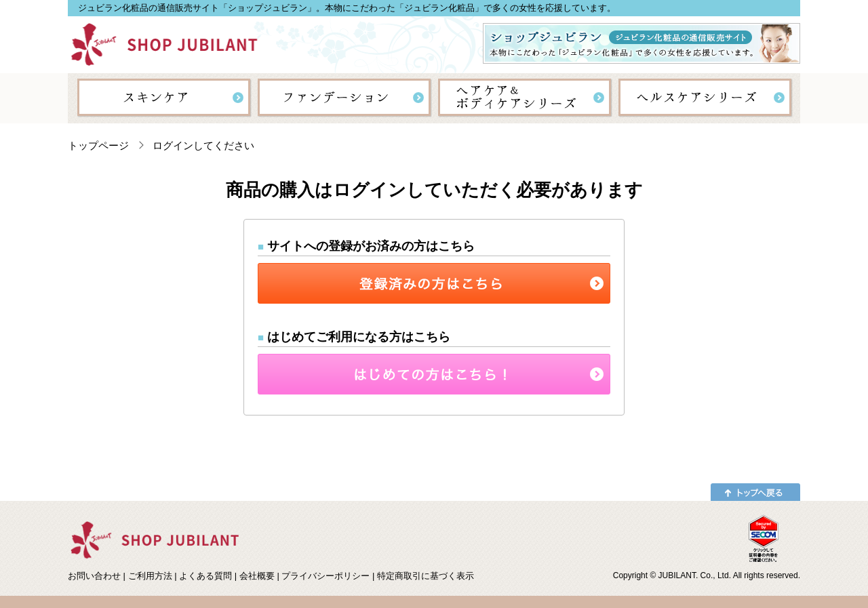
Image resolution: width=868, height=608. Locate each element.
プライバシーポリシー (325, 576)
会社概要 (257, 576)
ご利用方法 (150, 576)
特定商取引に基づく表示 (426, 576)
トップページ (98, 145)
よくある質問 (205, 576)
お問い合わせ (94, 576)
